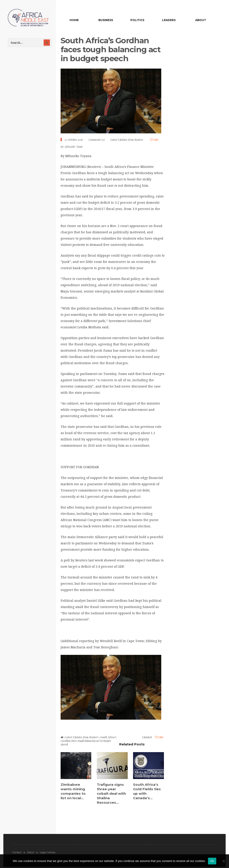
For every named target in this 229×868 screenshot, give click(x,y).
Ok (212, 861)
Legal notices (48, 852)
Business (106, 20)
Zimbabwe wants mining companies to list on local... (73, 791)
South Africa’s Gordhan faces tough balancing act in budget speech (111, 49)
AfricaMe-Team (73, 147)
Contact (17, 852)
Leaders (169, 20)
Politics (137, 20)
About (201, 20)
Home (74, 20)
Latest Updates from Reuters (127, 140)
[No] (223, 861)
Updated (147, 737)
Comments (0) (97, 140)
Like (154, 140)
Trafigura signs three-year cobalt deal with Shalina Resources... (111, 793)
